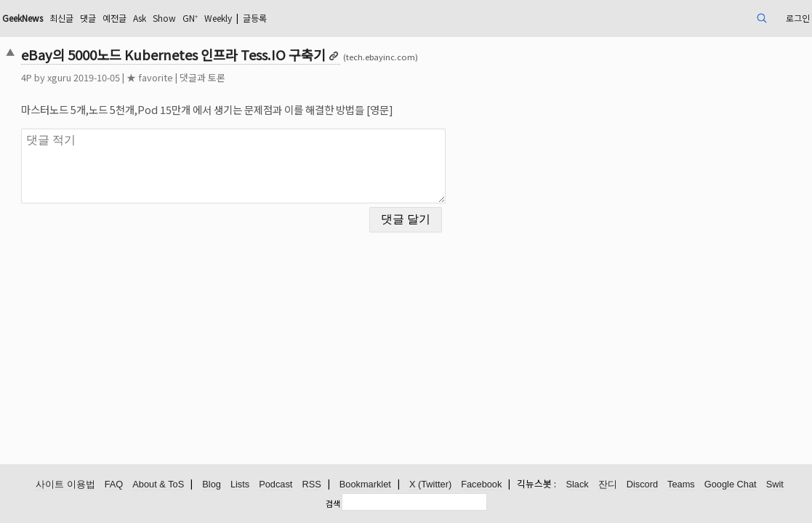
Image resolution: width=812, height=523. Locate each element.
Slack (577, 485)
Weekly (339, 18)
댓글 (187, 18)
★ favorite (228, 77)
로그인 (714, 18)
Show (276, 18)
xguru (137, 77)
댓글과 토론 (280, 77)
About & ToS (158, 485)
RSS (311, 485)
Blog (212, 485)
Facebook (481, 485)
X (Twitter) (430, 485)
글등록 (384, 18)
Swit (775, 485)
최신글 (157, 18)
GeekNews (110, 18)
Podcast (276, 485)
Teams (681, 485)
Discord (642, 485)
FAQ (114, 485)
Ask (246, 18)
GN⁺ (305, 18)
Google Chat (731, 485)
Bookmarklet (365, 485)
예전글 (217, 18)
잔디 (608, 485)
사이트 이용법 (65, 485)
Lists (240, 485)
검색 (333, 503)
